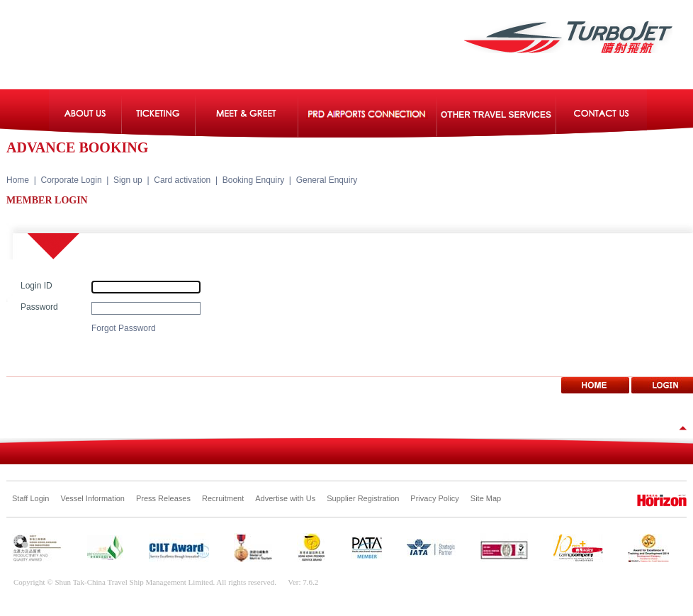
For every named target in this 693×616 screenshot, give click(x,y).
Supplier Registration (363, 498)
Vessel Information (92, 498)
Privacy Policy (434, 498)
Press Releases (163, 498)
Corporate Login (72, 180)
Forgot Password (124, 328)
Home (18, 180)
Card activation (182, 180)
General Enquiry (327, 180)
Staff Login (30, 498)
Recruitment (223, 498)
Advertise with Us (285, 498)
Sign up (128, 180)
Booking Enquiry (253, 180)
